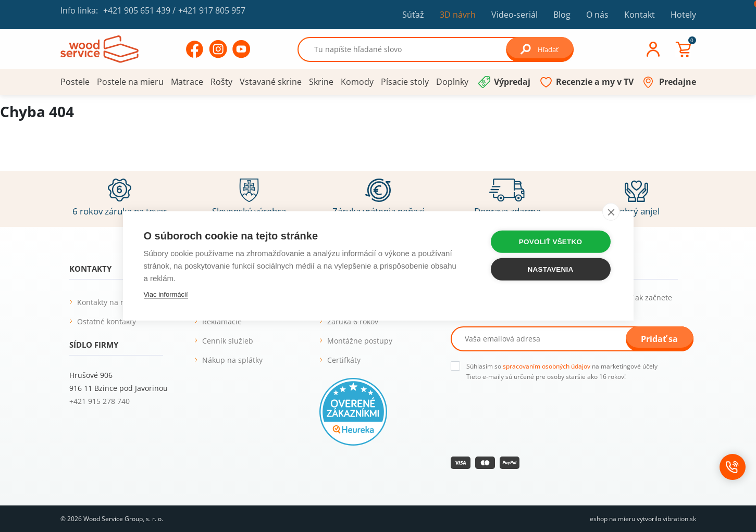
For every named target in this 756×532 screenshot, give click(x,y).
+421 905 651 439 (137, 10)
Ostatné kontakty (107, 321)
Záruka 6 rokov (353, 321)
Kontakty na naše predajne (124, 302)
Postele (75, 82)
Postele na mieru (130, 82)
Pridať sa (659, 339)
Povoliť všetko (550, 241)
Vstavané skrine (271, 82)
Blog (562, 15)
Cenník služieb (228, 341)
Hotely (683, 15)
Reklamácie (222, 321)
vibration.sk (679, 519)
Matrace (187, 82)
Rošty (221, 82)
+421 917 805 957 (212, 10)
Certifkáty (344, 360)
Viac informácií (166, 294)
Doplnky (452, 82)
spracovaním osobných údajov (547, 366)
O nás (597, 15)
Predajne (678, 82)
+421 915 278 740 (100, 401)
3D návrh (458, 15)
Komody (357, 82)
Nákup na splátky (232, 360)
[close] (611, 211)
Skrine (321, 82)
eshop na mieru (612, 519)
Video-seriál (515, 14)
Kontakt (640, 15)
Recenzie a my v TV (595, 82)
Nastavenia (551, 269)
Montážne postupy (360, 341)
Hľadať (540, 49)
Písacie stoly (405, 82)
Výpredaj (512, 82)
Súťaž (413, 15)
